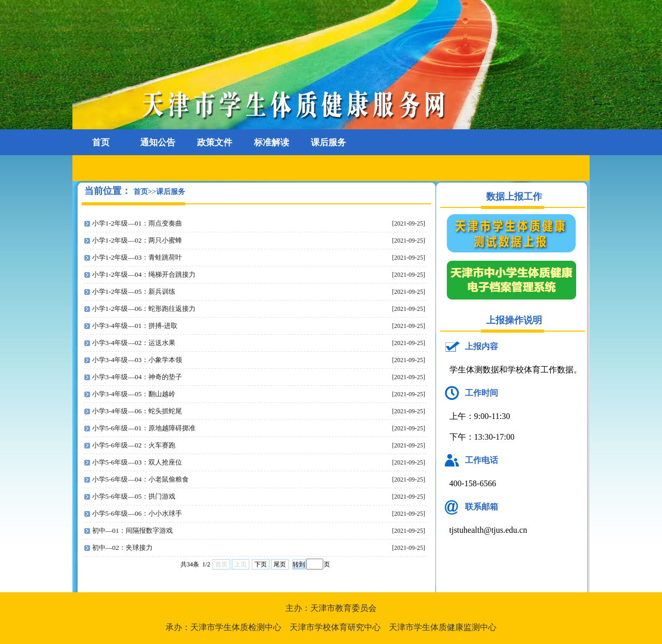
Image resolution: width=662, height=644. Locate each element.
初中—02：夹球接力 (123, 548)
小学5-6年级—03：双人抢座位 (137, 462)
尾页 (280, 564)
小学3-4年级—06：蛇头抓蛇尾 (137, 411)
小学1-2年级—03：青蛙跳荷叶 (137, 257)
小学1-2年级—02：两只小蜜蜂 (137, 240)
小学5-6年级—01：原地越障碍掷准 (144, 428)
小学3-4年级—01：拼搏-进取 (135, 326)
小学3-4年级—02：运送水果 (134, 343)
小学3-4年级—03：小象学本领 (137, 360)
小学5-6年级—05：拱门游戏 (134, 496)
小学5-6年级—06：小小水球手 (137, 513)
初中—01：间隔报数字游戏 (133, 530)
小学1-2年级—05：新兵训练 (134, 291)
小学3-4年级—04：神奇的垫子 (137, 377)
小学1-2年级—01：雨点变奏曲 (137, 223)
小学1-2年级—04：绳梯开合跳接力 (144, 274)
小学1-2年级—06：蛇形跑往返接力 (144, 309)
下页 (261, 564)
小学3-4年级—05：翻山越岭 (134, 394)
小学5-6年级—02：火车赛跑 (134, 445)
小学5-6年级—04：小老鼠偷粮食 (140, 479)
